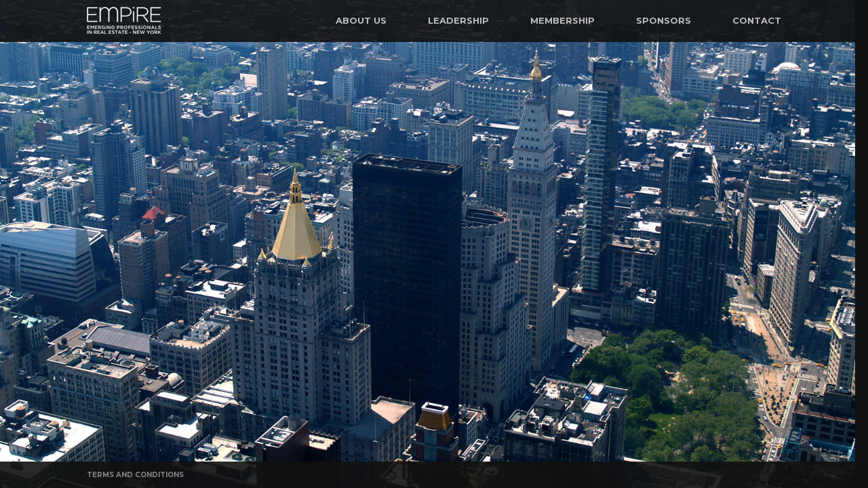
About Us (361, 20)
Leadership (458, 20)
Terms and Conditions (135, 475)
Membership (563, 20)
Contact (757, 20)
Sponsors (664, 20)
